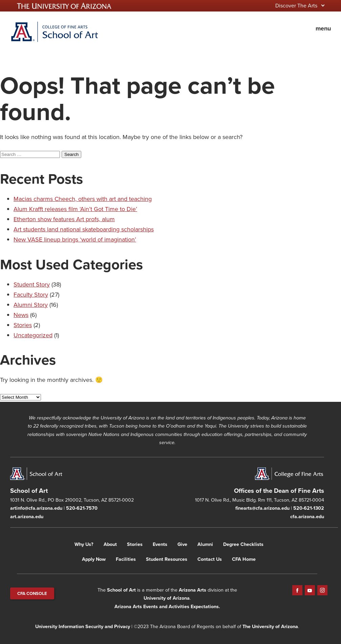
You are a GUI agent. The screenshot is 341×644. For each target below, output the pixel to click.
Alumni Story (31, 305)
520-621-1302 (309, 508)
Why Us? (84, 544)
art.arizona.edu (27, 516)
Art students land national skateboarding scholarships (84, 229)
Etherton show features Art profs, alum (64, 219)
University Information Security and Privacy (83, 626)
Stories (23, 325)
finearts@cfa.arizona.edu (262, 508)
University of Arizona (167, 598)
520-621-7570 (82, 508)
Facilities (126, 559)
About (110, 544)
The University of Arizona (270, 626)
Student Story (32, 284)
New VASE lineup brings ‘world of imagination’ (75, 239)
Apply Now (94, 559)
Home (54, 32)
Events (160, 544)
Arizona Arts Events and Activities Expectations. (167, 606)
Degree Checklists (243, 544)
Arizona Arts (193, 590)
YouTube (310, 590)
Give (182, 544)
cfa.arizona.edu (307, 516)
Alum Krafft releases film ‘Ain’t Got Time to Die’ (75, 209)
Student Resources (167, 559)
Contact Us (210, 559)
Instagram (322, 590)
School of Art (121, 590)
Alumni (205, 544)
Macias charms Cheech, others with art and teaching (83, 199)
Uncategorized (33, 335)
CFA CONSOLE (32, 593)
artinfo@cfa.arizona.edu (36, 508)
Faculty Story (31, 295)
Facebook (297, 590)
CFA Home (244, 559)
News (21, 315)
